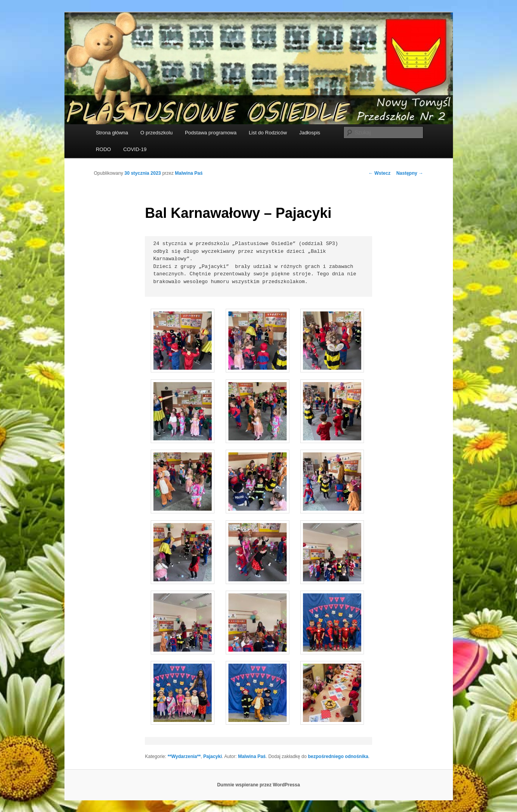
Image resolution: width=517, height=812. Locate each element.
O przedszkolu (156, 133)
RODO (104, 149)
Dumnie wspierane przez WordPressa (258, 785)
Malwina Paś (189, 173)
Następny (410, 173)
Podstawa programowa (211, 133)
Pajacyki (212, 756)
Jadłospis (310, 133)
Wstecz (379, 173)
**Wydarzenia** (184, 756)
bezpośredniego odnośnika (338, 756)
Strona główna (112, 133)
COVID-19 (135, 149)
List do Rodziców (268, 133)
